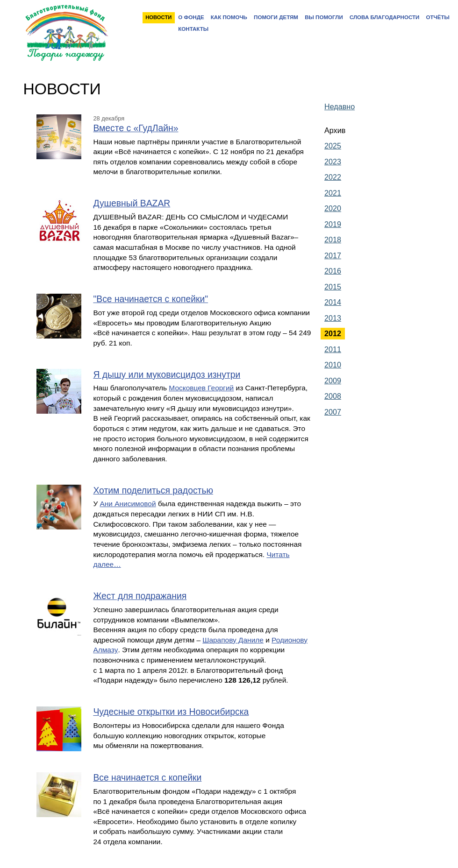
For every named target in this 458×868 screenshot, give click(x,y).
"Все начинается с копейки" (150, 299)
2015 (333, 287)
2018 (333, 240)
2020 (333, 208)
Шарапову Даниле (233, 640)
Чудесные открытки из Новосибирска (171, 712)
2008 (333, 396)
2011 (333, 349)
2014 (333, 302)
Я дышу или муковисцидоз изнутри (167, 375)
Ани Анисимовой (128, 504)
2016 (333, 271)
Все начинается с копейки (147, 778)
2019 (333, 224)
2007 (333, 412)
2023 (333, 162)
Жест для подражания (140, 596)
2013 (333, 318)
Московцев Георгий (201, 388)
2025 (333, 146)
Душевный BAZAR (132, 203)
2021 (333, 193)
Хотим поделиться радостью (153, 490)
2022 (333, 177)
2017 (333, 255)
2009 (333, 381)
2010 (333, 365)
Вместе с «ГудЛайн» (136, 128)
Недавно (340, 106)
